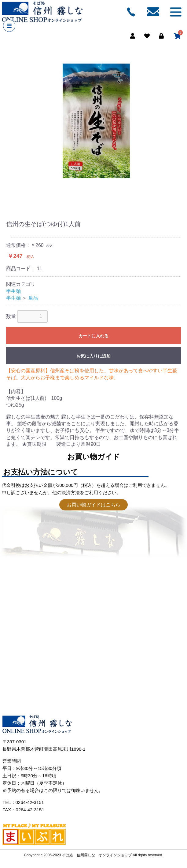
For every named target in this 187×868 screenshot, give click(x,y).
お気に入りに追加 (94, 356)
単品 (33, 298)
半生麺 (13, 291)
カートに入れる (94, 336)
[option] (94, 123)
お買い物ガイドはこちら (94, 505)
